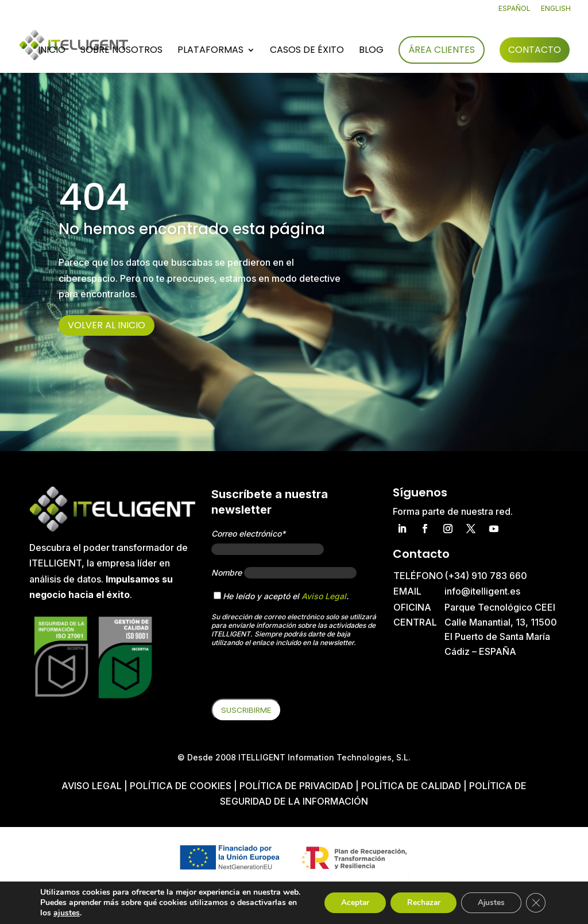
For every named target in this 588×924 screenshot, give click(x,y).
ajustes (67, 913)
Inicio (52, 51)
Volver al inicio (107, 325)
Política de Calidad (411, 786)
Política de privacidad (296, 786)
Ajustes (489, 897)
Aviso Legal (324, 596)
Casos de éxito (307, 51)
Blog (371, 51)
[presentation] (299, 676)
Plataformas (210, 51)
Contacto (535, 50)
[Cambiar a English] (556, 11)
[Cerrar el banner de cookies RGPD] (535, 898)
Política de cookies (182, 786)
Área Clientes (442, 50)
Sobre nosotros (121, 51)
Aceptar (349, 897)
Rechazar (419, 897)
